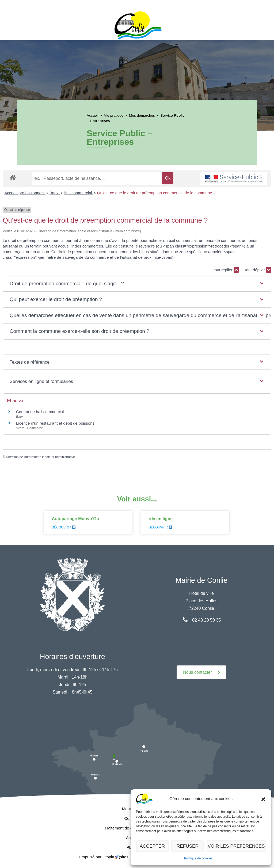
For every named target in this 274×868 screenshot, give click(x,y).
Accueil (93, 115)
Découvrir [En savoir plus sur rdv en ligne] (160, 527)
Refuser (191, 846)
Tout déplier (258, 270)
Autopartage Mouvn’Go (76, 519)
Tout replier (226, 270)
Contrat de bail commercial (40, 412)
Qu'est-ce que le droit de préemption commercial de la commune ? (157, 193)
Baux (55, 193)
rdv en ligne (161, 519)
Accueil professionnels (25, 193)
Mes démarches (142, 115)
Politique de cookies (198, 858)
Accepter (153, 846)
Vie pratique (114, 115)
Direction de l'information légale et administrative (40, 457)
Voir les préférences (238, 846)
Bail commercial (78, 193)
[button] (263, 799)
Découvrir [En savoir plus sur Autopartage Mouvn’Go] (64, 527)
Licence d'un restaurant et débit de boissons (55, 423)
